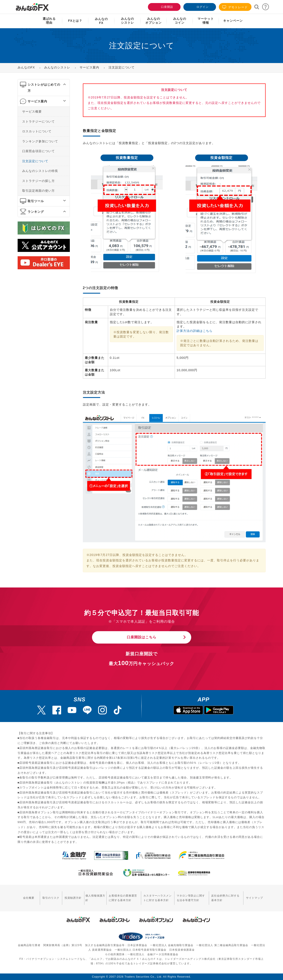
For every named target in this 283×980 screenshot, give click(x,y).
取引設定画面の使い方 (39, 191)
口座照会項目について (39, 151)
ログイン (199, 6)
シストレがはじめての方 (44, 88)
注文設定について (35, 161)
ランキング (36, 211)
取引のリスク (51, 898)
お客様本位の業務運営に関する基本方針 (123, 898)
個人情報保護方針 (95, 898)
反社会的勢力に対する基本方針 (225, 898)
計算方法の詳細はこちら (195, 331)
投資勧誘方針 (73, 898)
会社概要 (29, 898)
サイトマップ (255, 898)
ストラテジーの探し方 (39, 181)
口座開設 (164, 6)
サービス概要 (32, 111)
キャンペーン (233, 21)
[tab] (44, 88)
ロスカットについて (37, 131)
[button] (61, 85)
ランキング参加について (40, 141)
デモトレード (235, 7)
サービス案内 (37, 101)
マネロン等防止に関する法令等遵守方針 (191, 898)
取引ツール (36, 201)
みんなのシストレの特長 (40, 171)
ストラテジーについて (39, 121)
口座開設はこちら (142, 637)
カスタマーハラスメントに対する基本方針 (157, 898)
